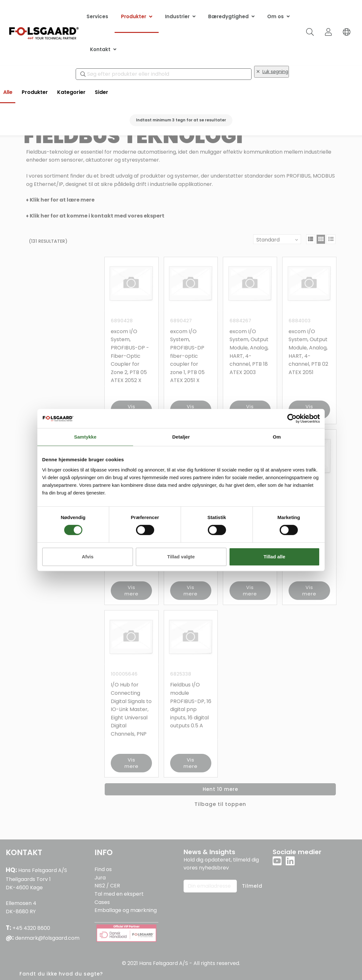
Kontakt (100, 49)
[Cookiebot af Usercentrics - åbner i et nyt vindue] (292, 418)
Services (97, 16)
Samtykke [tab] (85, 437)
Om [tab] (277, 437)
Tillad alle (274, 557)
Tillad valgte (181, 557)
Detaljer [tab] (181, 437)
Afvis (88, 557)
